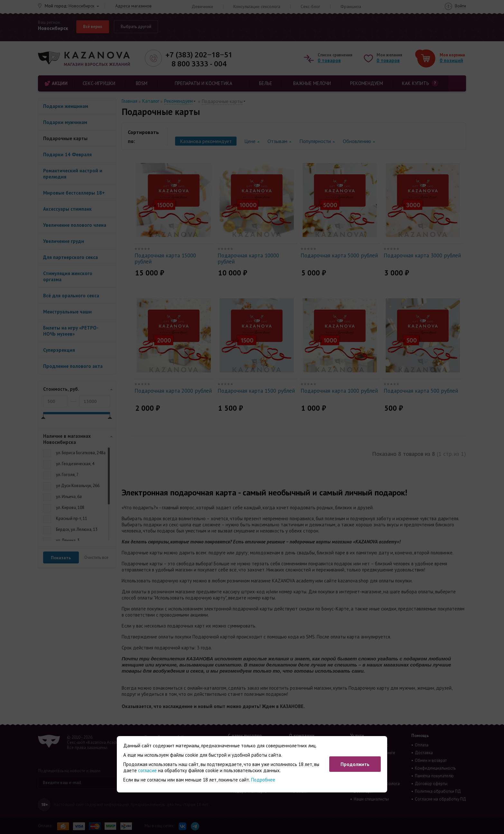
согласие (147, 770)
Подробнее (263, 780)
